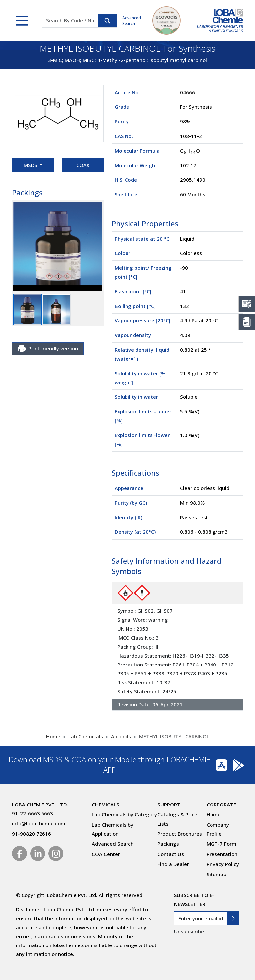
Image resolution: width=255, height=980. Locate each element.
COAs (83, 165)
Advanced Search (132, 21)
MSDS (31, 165)
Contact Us (171, 854)
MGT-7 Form (221, 844)
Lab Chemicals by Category (124, 814)
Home (53, 736)
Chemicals (105, 805)
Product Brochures (180, 834)
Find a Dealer (173, 864)
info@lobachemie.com (39, 823)
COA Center (106, 854)
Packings (168, 844)
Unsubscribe (189, 931)
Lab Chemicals (86, 736)
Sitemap (216, 874)
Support (169, 805)
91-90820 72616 (32, 834)
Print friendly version (48, 349)
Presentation (222, 854)
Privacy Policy (223, 864)
